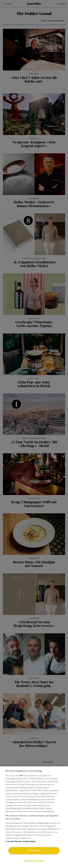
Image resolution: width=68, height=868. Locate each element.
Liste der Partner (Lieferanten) (20, 841)
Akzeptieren (34, 850)
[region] (34, 817)
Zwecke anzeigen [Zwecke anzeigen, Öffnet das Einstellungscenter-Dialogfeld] (34, 861)
